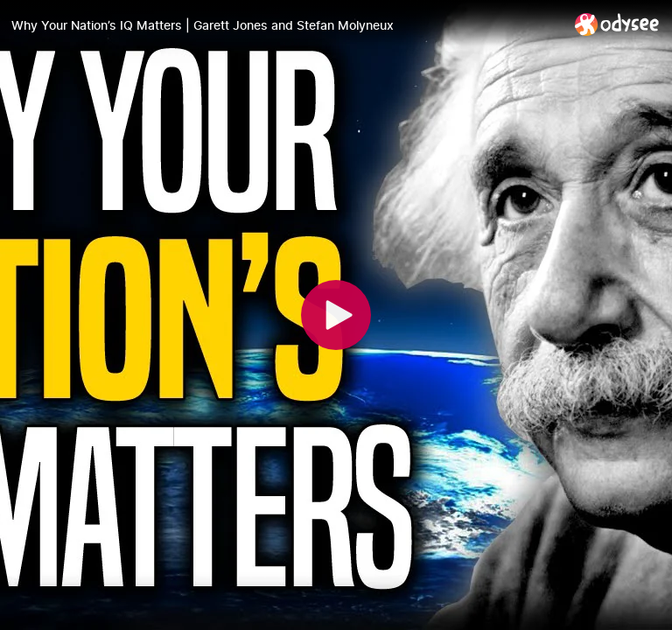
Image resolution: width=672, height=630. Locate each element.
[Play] (336, 315)
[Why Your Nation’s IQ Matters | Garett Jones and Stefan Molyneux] (286, 25)
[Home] (617, 24)
